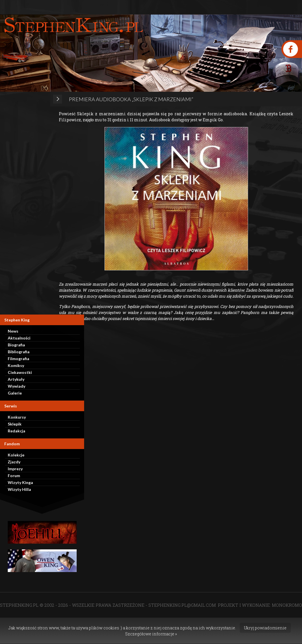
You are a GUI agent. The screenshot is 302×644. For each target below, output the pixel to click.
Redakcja (17, 431)
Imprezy (15, 469)
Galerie (15, 393)
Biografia (16, 345)
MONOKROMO (287, 605)
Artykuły (16, 379)
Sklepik (15, 424)
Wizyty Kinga (20, 482)
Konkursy (17, 417)
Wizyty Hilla (19, 489)
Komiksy (16, 365)
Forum (14, 476)
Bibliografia (19, 352)
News (13, 331)
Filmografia (19, 359)
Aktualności (19, 338)
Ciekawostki (20, 372)
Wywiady (17, 386)
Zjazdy (14, 462)
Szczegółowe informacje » (151, 634)
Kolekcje (16, 455)
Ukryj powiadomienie (265, 628)
